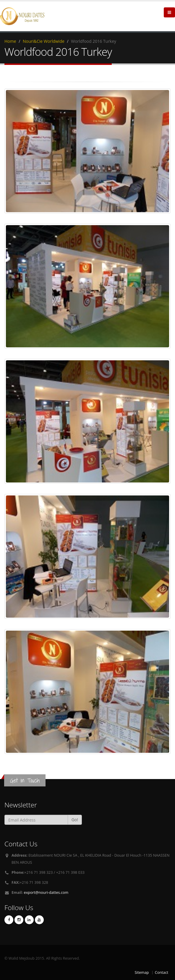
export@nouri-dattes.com (46, 893)
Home (10, 41)
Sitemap (142, 972)
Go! (75, 820)
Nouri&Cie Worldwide (44, 41)
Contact (162, 972)
